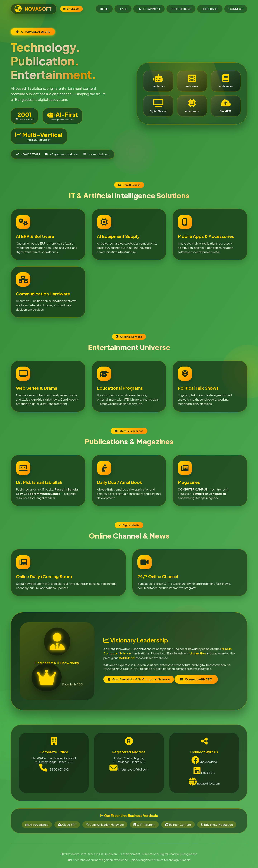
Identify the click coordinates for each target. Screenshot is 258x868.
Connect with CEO (173, 673)
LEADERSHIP (210, 9)
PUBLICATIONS (181, 9)
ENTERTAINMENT (149, 9)
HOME (104, 9)
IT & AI (123, 9)
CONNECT (236, 9)
